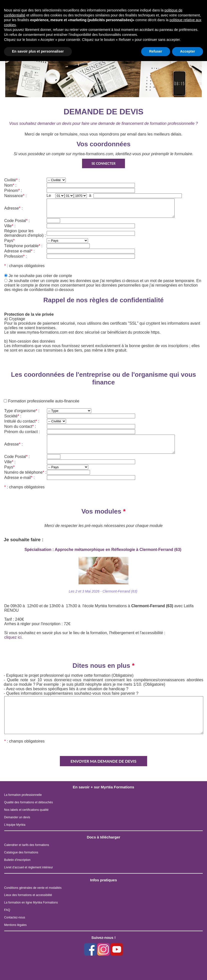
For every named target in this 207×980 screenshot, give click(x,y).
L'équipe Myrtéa (15, 825)
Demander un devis (17, 817)
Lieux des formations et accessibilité (28, 895)
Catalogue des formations (21, 852)
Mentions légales (15, 925)
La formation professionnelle (23, 795)
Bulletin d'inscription (17, 860)
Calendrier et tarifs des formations (27, 845)
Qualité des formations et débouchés (29, 802)
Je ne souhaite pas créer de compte (40, 276)
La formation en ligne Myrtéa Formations (31, 903)
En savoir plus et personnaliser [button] (38, 51)
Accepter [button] (188, 51)
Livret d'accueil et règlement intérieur (29, 867)
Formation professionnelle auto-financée (43, 401)
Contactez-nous (15, 917)
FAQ (7, 910)
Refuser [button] (156, 51)
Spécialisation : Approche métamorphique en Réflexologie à (103, 550)
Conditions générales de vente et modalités (33, 888)
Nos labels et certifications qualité (26, 810)
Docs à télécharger (103, 837)
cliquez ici (13, 637)
